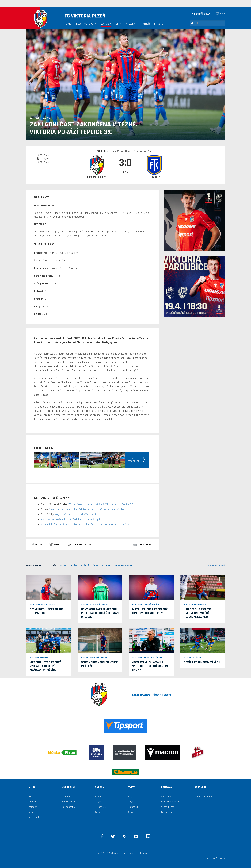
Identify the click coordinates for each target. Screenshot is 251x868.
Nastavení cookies (216, 858)
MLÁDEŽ (85, 566)
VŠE (54, 566)
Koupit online (68, 802)
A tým (98, 797)
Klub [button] (78, 24)
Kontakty (33, 807)
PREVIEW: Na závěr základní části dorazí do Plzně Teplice (72, 519)
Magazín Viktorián (170, 802)
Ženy (96, 566)
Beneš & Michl (146, 853)
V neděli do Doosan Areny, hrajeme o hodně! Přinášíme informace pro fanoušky (85, 524)
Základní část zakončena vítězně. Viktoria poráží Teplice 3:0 (83, 128)
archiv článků (216, 566)
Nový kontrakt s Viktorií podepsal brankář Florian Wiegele (100, 613)
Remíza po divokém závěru (202, 662)
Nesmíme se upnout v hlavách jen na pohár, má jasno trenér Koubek (87, 509)
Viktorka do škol (37, 817)
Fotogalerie (167, 812)
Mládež (32, 812)
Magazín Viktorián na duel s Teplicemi (75, 514)
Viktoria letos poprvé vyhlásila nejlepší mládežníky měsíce (45, 666)
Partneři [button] (145, 24)
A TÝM (63, 566)
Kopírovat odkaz (80, 544)
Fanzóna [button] (130, 24)
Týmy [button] (118, 24)
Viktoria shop (168, 807)
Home (68, 24)
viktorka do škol (124, 566)
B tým (98, 802)
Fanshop (160, 24)
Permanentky (69, 807)
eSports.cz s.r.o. (129, 853)
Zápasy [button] (106, 24)
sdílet (37, 544)
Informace (67, 797)
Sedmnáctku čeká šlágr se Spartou (47, 611)
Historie (33, 797)
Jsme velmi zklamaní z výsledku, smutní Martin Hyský (150, 666)
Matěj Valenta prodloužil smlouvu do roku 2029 (151, 611)
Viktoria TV (166, 797)
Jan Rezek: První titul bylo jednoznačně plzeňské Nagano (199, 613)
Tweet (55, 544)
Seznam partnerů (203, 797)
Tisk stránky (143, 544)
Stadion (33, 802)
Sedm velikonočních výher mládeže (99, 664)
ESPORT (106, 566)
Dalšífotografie (134, 460)
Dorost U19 (100, 807)
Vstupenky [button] (91, 24)
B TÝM (74, 566)
